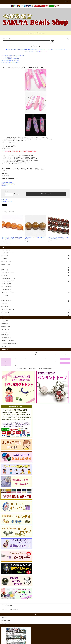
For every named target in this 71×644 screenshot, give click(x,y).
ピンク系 (15, 57)
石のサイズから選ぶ (10, 62)
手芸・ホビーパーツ (6, 346)
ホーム (3, 55)
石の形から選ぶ (9, 59)
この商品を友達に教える (7, 182)
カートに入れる (46, 193)
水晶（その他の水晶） (20, 55)
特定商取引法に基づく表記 (7, 201)
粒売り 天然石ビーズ (10, 55)
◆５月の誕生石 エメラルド (41, 51)
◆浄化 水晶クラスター (33, 49)
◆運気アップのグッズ (29, 51)
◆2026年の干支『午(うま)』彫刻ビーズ (47, 49)
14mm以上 (17, 62)
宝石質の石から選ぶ (6, 335)
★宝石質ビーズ (31, 33)
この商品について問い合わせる (8, 184)
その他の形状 (16, 59)
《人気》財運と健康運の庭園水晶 (9, 343)
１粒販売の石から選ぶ (6, 332)
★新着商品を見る (40, 33)
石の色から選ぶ (9, 57)
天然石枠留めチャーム (6, 338)
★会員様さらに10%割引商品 (8, 341)
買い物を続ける (5, 186)
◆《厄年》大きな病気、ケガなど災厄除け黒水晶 (16, 49)
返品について (4, 200)
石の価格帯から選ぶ (10, 61)
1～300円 (17, 61)
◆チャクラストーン (61, 49)
